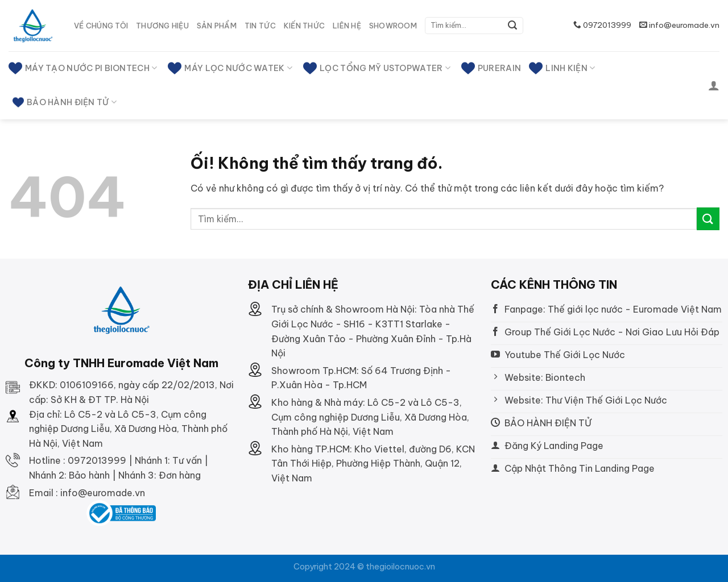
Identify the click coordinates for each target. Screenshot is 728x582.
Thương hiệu (162, 26)
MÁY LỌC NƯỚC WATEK (230, 68)
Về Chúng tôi (101, 26)
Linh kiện (562, 68)
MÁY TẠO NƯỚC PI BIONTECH (83, 68)
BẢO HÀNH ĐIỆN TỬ (65, 102)
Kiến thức (304, 26)
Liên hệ (347, 26)
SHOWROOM (393, 26)
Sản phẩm (217, 26)
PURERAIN (491, 68)
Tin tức (260, 26)
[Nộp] (512, 26)
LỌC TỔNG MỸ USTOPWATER (377, 68)
